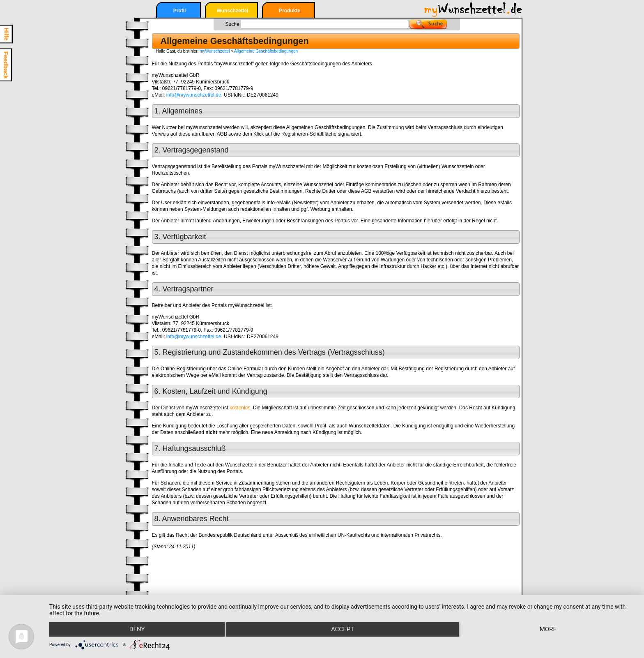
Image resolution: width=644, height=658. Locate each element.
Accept (343, 630)
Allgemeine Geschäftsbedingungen (266, 51)
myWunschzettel (215, 51)
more (548, 630)
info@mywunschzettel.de (194, 95)
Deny (137, 630)
